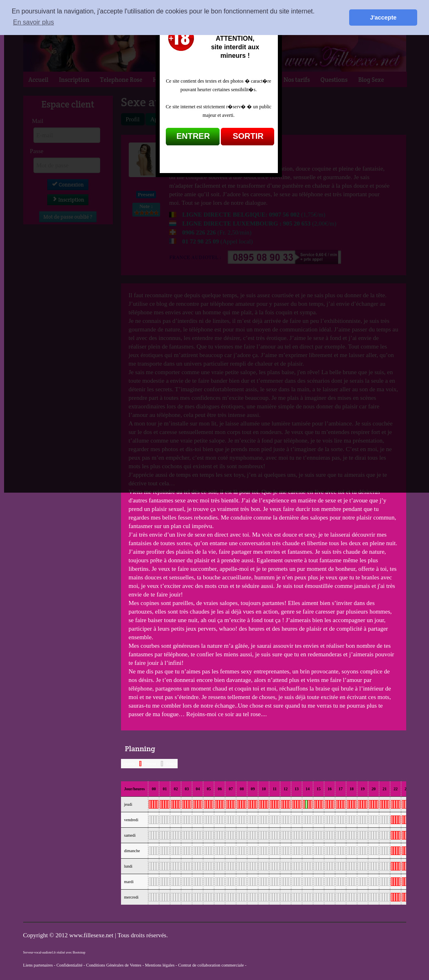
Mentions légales (160, 965)
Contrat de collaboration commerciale (211, 965)
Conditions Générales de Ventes (114, 965)
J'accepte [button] (383, 18)
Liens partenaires (38, 965)
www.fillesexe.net (92, 935)
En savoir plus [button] (34, 22)
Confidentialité (69, 965)
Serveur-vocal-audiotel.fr (40, 953)
